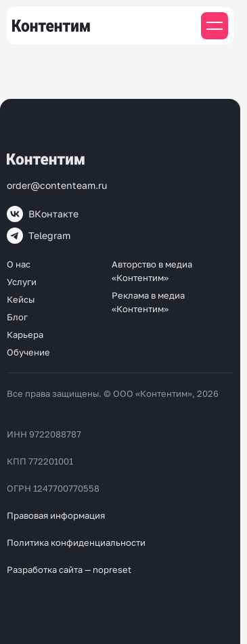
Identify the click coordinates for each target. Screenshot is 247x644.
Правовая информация (56, 515)
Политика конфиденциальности (76, 542)
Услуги (22, 282)
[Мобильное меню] (215, 26)
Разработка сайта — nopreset (69, 570)
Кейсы (21, 299)
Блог (17, 317)
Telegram (39, 236)
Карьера (25, 335)
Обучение (28, 352)
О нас (19, 264)
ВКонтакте (43, 214)
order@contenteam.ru (57, 185)
